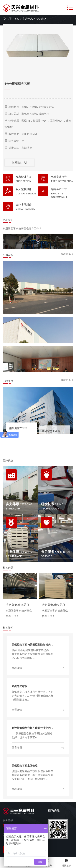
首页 (17, 19)
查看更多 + (67, 254)
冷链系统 (41, 19)
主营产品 (28, 19)
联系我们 (20, 163)
